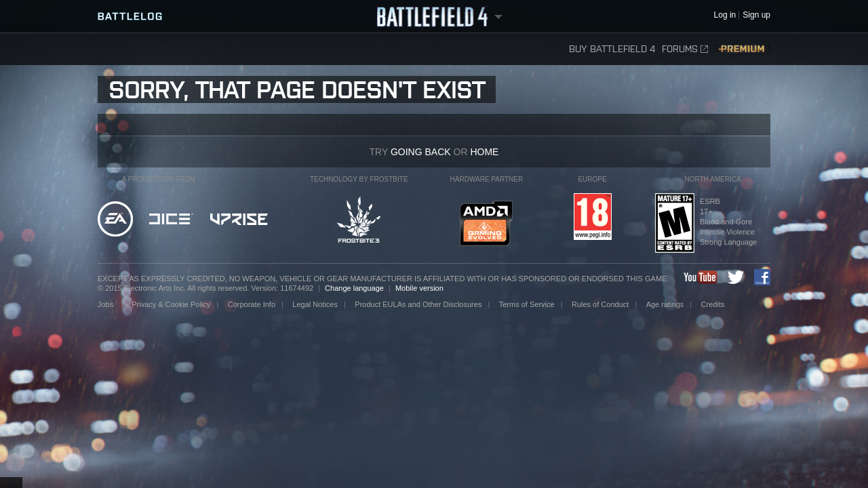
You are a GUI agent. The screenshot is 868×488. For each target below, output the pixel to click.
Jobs (106, 304)
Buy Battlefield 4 (612, 49)
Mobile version (419, 288)
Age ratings (665, 304)
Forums (685, 49)
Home (484, 152)
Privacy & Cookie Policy (171, 304)
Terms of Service (527, 304)
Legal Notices (315, 304)
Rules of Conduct (600, 304)
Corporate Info (252, 304)
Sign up (756, 15)
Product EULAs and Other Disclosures (418, 304)
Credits (713, 304)
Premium (743, 49)
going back (421, 152)
